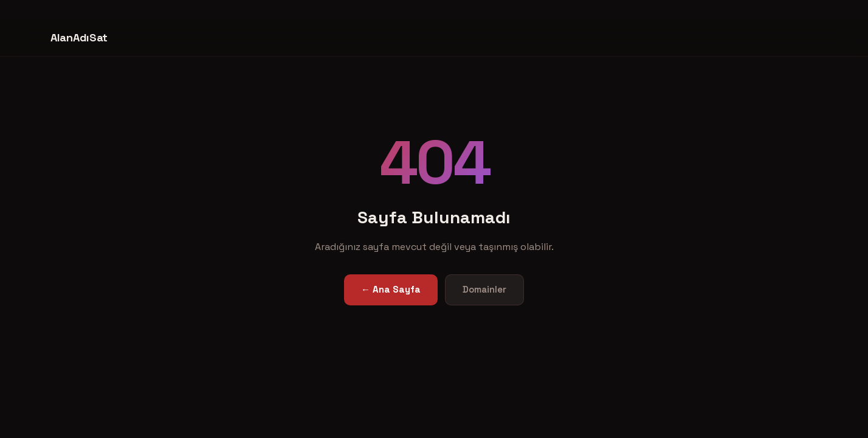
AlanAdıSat (79, 37)
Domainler (484, 289)
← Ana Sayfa (391, 289)
